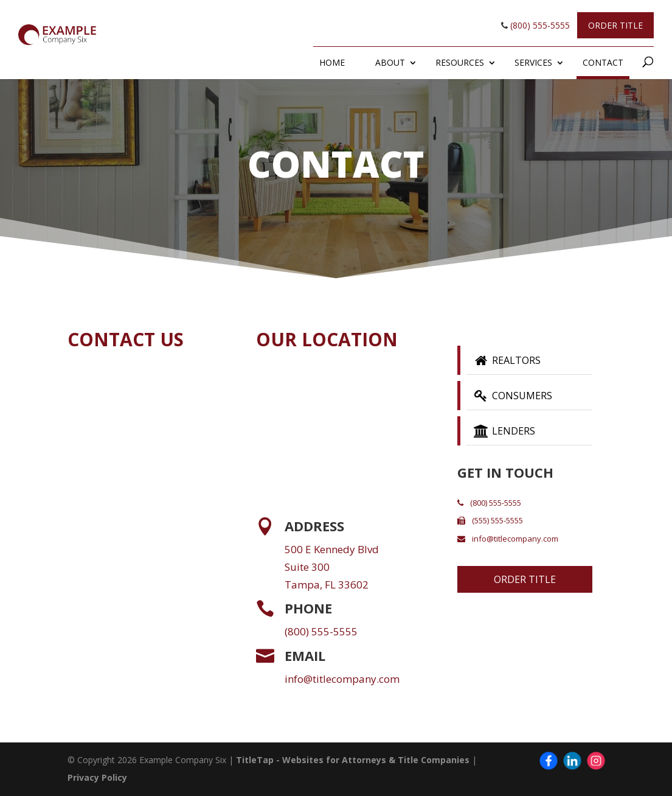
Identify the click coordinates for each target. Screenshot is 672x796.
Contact (603, 62)
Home (332, 62)
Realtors (506, 360)
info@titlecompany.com (342, 679)
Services (533, 62)
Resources (460, 62)
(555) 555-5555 (490, 520)
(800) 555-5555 (535, 25)
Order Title (615, 25)
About (390, 62)
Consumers (512, 396)
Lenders (504, 431)
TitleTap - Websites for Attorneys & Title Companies (353, 760)
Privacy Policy (97, 777)
